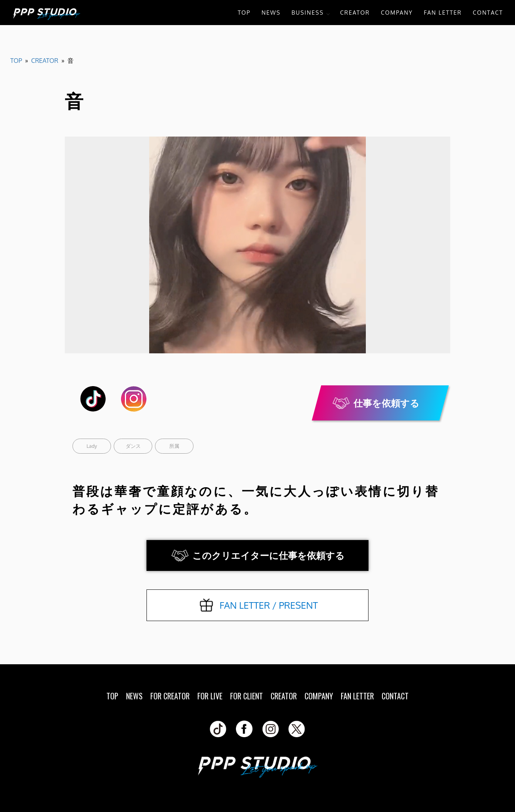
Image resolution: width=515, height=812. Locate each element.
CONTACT (488, 12)
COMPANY (397, 12)
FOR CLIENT (247, 696)
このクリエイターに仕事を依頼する (268, 555)
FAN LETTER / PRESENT (268, 605)
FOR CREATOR (170, 696)
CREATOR (355, 12)
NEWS (271, 12)
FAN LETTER (443, 12)
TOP (244, 12)
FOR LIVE (210, 696)
